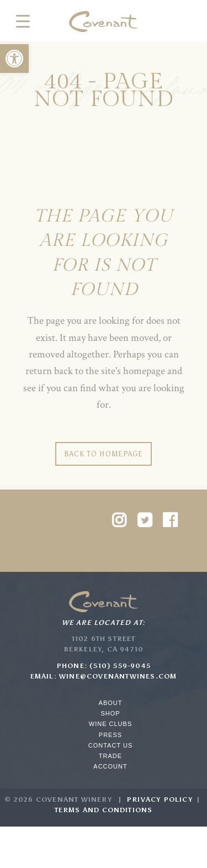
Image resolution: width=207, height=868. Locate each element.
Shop (110, 713)
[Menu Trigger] (23, 21)
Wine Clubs (110, 724)
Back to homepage (104, 454)
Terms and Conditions (104, 810)
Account (110, 766)
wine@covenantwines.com (118, 676)
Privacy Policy (160, 799)
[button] (14, 59)
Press (110, 735)
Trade (110, 756)
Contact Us (111, 745)
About (111, 703)
